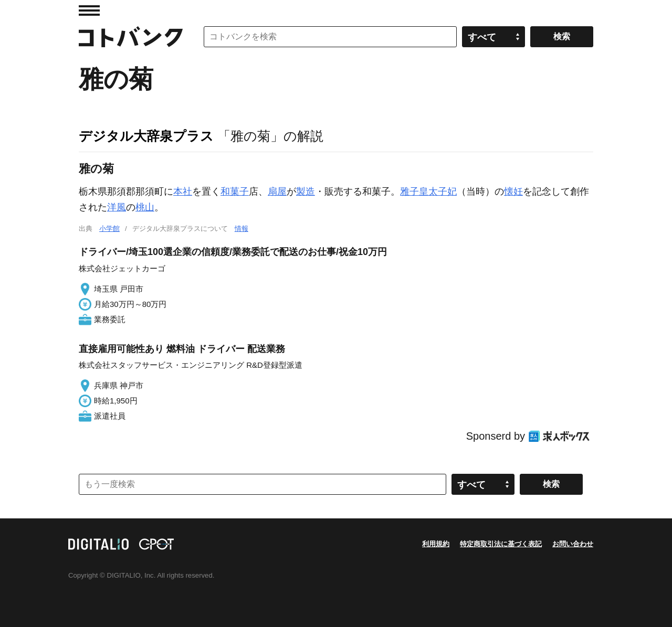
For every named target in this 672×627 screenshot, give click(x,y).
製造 (306, 192)
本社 (183, 192)
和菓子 (235, 192)
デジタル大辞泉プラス (146, 136)
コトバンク (131, 37)
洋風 (117, 207)
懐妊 (513, 192)
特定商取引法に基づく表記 (501, 544)
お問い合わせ (573, 544)
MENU (89, 10)
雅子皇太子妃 (428, 192)
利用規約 (436, 544)
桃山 (145, 207)
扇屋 (277, 192)
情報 (241, 229)
